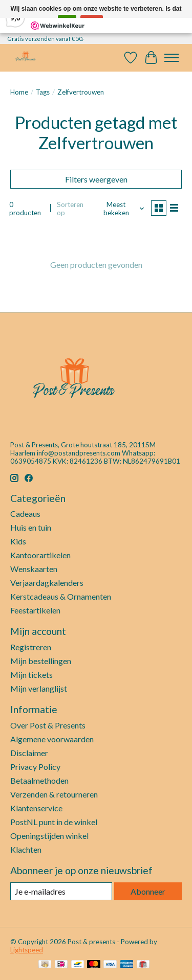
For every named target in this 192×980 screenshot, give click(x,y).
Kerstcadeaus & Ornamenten (61, 596)
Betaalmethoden (39, 780)
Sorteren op (70, 209)
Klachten (26, 849)
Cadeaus (25, 514)
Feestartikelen (35, 610)
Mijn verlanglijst (39, 688)
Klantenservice (36, 808)
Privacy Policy (35, 767)
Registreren (31, 647)
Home (19, 92)
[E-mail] (61, 891)
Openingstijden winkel (49, 836)
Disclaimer (29, 753)
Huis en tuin (31, 527)
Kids (18, 541)
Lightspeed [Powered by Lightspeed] (27, 950)
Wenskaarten (34, 569)
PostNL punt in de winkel (54, 822)
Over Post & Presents (48, 725)
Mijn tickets (31, 675)
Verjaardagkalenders (47, 583)
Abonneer (148, 891)
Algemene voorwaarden (52, 739)
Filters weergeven (96, 179)
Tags (43, 92)
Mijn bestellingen (41, 661)
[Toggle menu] (172, 58)
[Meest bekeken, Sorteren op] (120, 209)
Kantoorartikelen (40, 555)
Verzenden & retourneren (54, 794)
